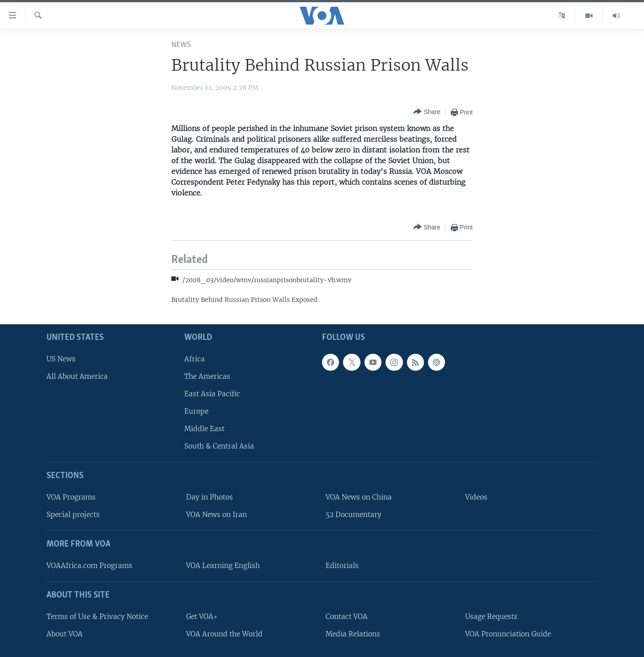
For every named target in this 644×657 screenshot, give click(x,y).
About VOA (65, 634)
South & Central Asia (219, 446)
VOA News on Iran (216, 515)
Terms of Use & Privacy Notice (97, 616)
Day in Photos (210, 497)
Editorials (342, 566)
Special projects (73, 515)
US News (61, 358)
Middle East (204, 429)
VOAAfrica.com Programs (89, 566)
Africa (195, 358)
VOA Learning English (223, 566)
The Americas (207, 376)
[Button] (427, 112)
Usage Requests (491, 616)
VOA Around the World (224, 634)
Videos (476, 497)
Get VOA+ (202, 616)
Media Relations (353, 634)
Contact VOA (347, 616)
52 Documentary (354, 515)
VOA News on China (359, 497)
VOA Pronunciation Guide (508, 634)
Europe (196, 411)
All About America (77, 376)
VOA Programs (71, 497)
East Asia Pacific (212, 394)
